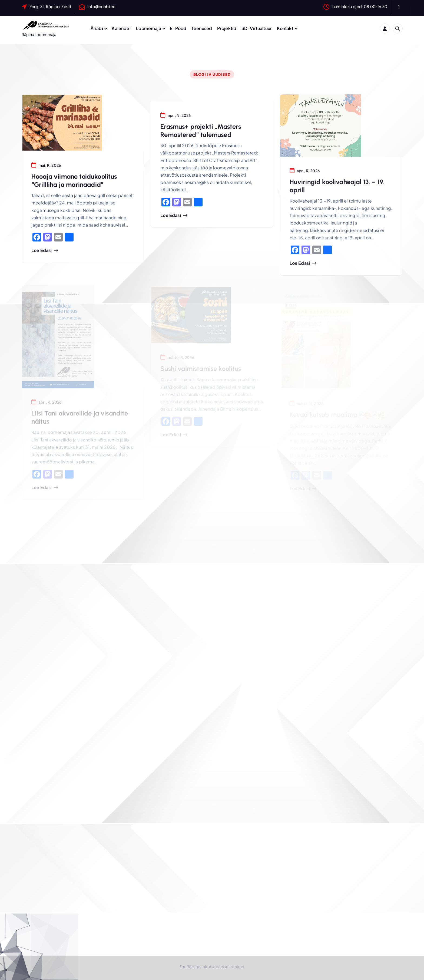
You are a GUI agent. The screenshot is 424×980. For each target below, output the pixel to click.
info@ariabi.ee (102, 7)
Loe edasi (42, 252)
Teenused (202, 28)
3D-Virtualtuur (257, 28)
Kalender (121, 28)
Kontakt (285, 28)
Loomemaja (148, 28)
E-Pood (178, 28)
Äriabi (97, 28)
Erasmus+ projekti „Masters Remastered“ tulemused (201, 132)
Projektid (227, 28)
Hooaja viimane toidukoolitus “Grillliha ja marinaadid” (74, 182)
